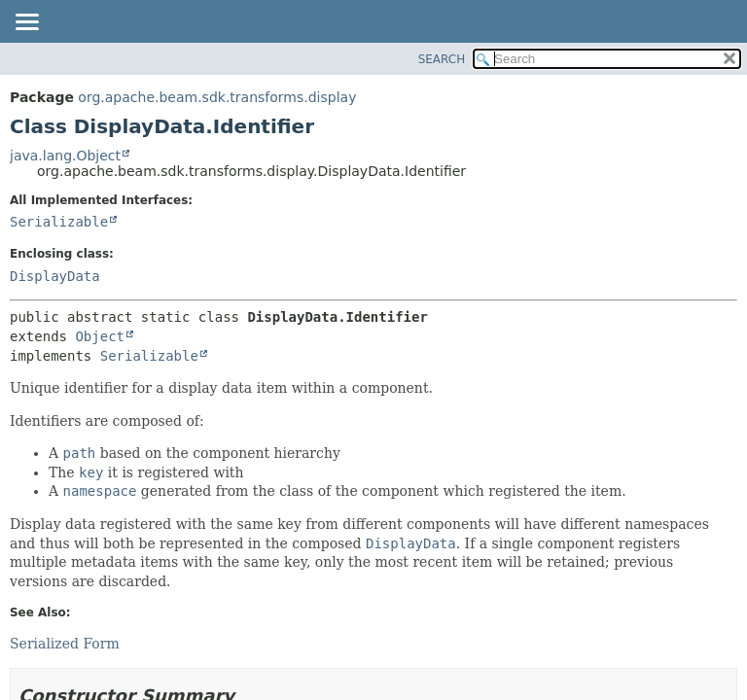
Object (100, 336)
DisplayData (55, 276)
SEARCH (442, 59)
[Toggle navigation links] (26, 23)
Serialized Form (65, 644)
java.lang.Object (65, 156)
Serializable (59, 222)
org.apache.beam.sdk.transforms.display (217, 97)
